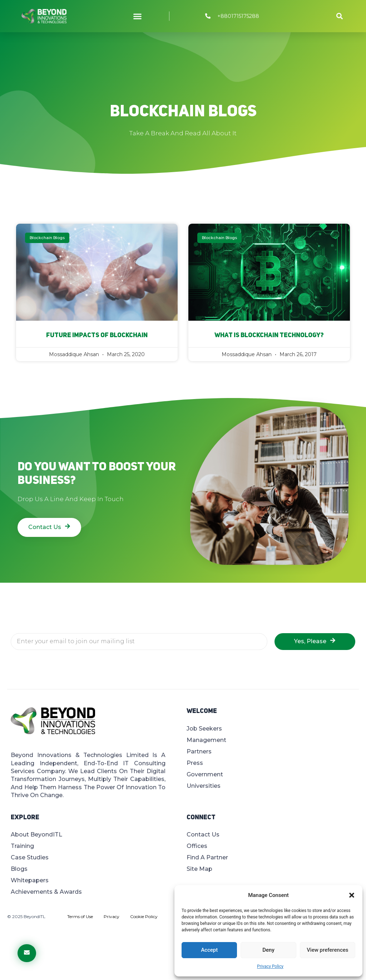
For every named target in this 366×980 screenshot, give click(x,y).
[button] (352, 895)
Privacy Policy (270, 966)
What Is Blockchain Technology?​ (269, 335)
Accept (209, 950)
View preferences (327, 950)
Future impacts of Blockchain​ (97, 335)
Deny (268, 950)
